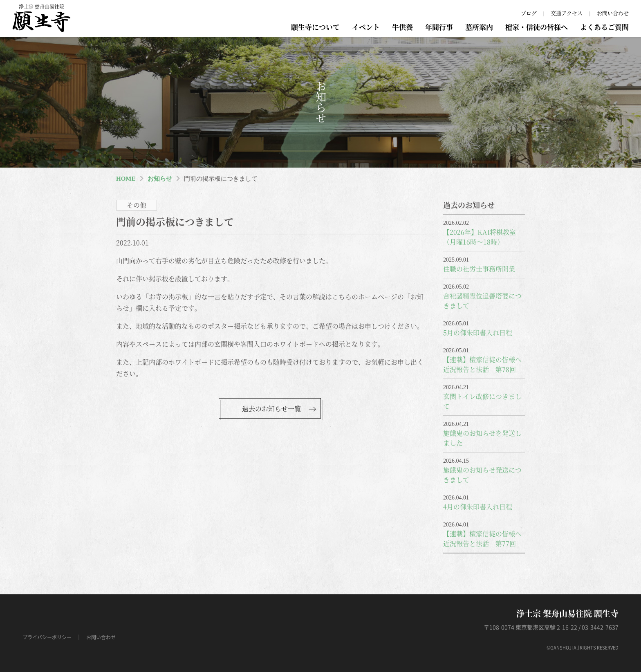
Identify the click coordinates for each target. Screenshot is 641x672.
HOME (126, 179)
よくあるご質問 (604, 27)
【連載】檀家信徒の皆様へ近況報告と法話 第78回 (482, 364)
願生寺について (315, 27)
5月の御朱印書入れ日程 (478, 333)
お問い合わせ (613, 13)
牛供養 (402, 27)
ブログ (529, 13)
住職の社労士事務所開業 (479, 269)
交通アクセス (567, 13)
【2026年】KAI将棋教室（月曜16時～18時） (480, 237)
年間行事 (439, 27)
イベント (366, 27)
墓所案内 (479, 27)
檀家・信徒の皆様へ (537, 27)
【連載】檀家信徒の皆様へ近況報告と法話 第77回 (482, 539)
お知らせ (160, 179)
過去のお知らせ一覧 (271, 409)
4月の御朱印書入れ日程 (478, 507)
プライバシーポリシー (47, 637)
